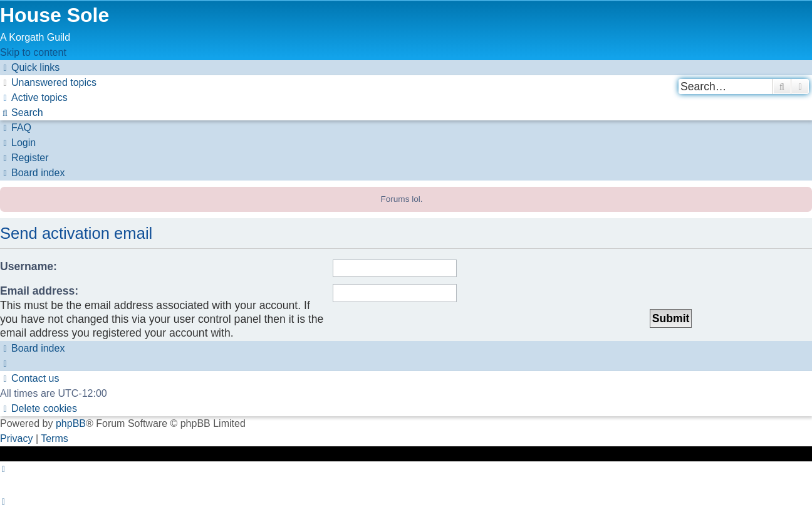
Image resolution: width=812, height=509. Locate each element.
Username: (29, 266)
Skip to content (33, 52)
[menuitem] (48, 82)
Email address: (39, 291)
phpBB (71, 423)
